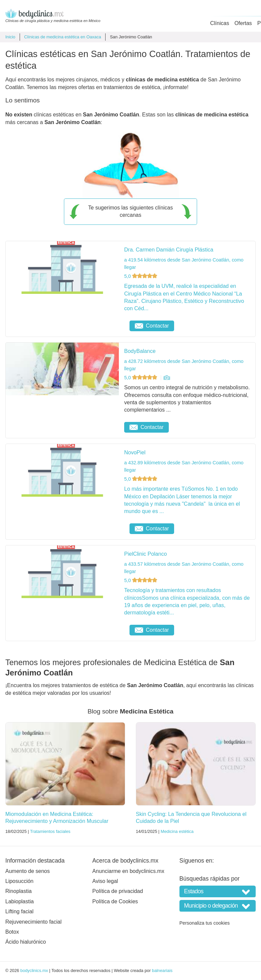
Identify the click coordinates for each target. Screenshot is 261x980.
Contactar (152, 326)
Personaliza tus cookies (205, 923)
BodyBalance (140, 351)
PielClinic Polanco (145, 554)
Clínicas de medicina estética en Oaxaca (62, 37)
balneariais (162, 970)
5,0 (141, 276)
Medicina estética (177, 831)
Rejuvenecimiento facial (33, 922)
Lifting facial (19, 911)
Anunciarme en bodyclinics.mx (128, 871)
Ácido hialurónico (26, 942)
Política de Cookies (115, 901)
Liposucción (19, 881)
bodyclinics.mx (34, 970)
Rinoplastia (18, 891)
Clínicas (220, 23)
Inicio (10, 37)
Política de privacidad (118, 891)
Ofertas (243, 23)
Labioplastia (19, 901)
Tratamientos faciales (50, 831)
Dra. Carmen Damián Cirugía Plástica (169, 250)
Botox (12, 932)
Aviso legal (105, 881)
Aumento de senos (27, 871)
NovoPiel (135, 452)
